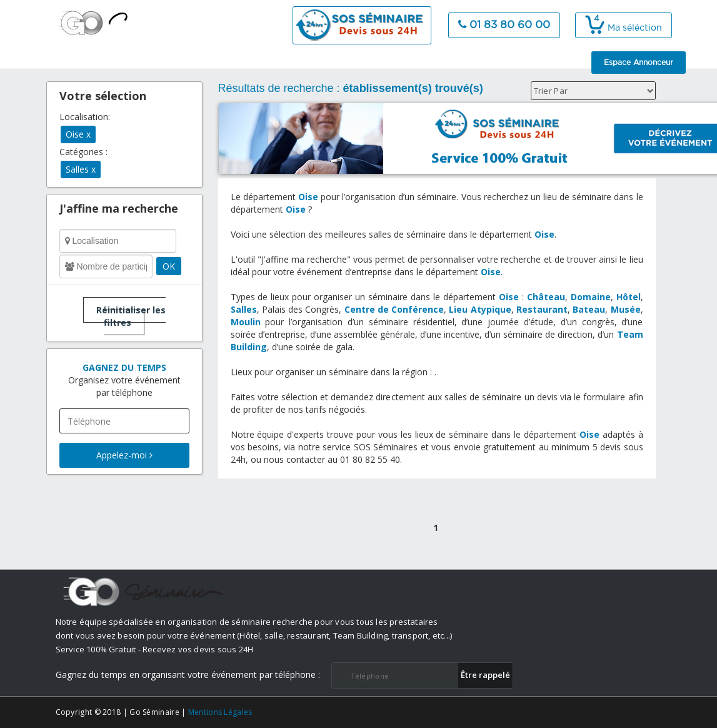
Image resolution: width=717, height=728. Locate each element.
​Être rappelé (485, 675)
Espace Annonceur (639, 63)
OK (169, 266)
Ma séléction (624, 28)
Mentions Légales (220, 712)
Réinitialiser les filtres (131, 316)
